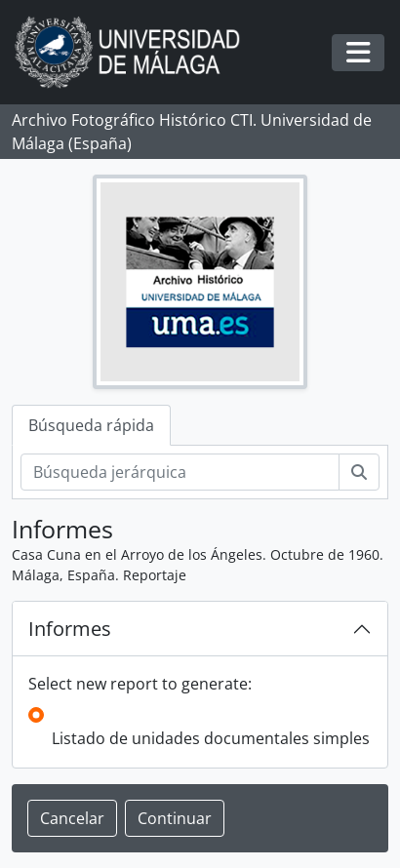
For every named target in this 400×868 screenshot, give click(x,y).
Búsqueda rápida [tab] (91, 425)
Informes (70, 629)
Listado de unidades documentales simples (211, 738)
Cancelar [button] (72, 818)
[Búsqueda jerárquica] (180, 472)
